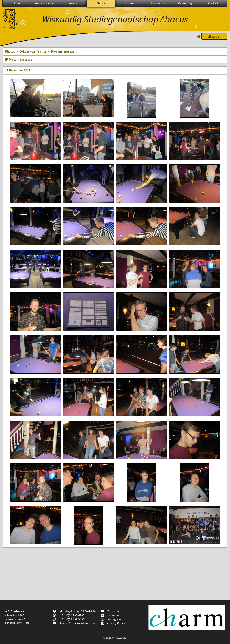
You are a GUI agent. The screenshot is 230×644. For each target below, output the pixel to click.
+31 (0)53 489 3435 (72, 619)
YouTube (110, 611)
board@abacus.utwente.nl (78, 623)
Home (17, 3)
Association (45, 3)
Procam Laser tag (19, 60)
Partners (129, 3)
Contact (213, 3)
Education (157, 3)
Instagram (111, 619)
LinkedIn (110, 615)
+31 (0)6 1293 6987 (72, 615)
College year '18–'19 (33, 51)
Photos (101, 3)
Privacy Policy (113, 623)
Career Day (185, 3)
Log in (214, 37)
